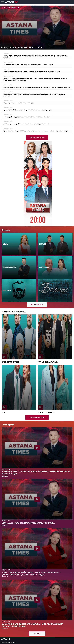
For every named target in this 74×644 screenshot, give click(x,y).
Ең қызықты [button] (37, 634)
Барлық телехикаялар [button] (37, 417)
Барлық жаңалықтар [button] (37, 137)
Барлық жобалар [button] (37, 305)
